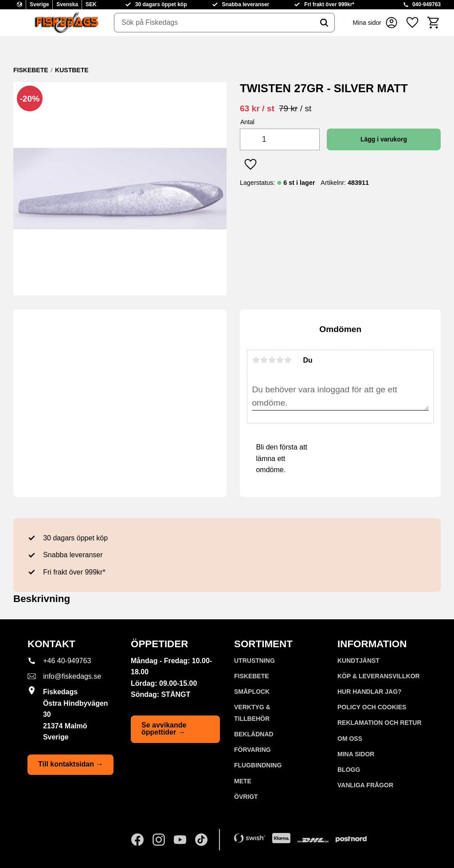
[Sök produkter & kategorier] (214, 23)
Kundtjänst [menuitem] (358, 661)
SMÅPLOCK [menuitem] (252, 692)
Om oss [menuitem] (350, 739)
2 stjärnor (264, 360)
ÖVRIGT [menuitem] (246, 797)
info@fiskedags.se (72, 676)
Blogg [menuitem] (349, 770)
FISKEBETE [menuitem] (252, 676)
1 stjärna (256, 360)
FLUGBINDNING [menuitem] (258, 765)
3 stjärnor (272, 360)
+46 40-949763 (67, 661)
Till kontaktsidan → (70, 764)
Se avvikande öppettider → (164, 729)
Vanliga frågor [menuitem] (365, 785)
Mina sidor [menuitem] (356, 754)
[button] (412, 23)
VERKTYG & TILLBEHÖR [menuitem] (252, 713)
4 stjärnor (280, 360)
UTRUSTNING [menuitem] (254, 661)
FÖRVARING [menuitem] (252, 750)
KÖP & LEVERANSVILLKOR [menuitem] (379, 676)
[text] (257, 108)
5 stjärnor (288, 360)
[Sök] (324, 23)
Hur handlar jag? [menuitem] (370, 692)
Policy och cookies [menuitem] (372, 707)
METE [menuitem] (243, 781)
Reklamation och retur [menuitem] (380, 723)
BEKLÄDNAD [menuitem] (254, 734)
